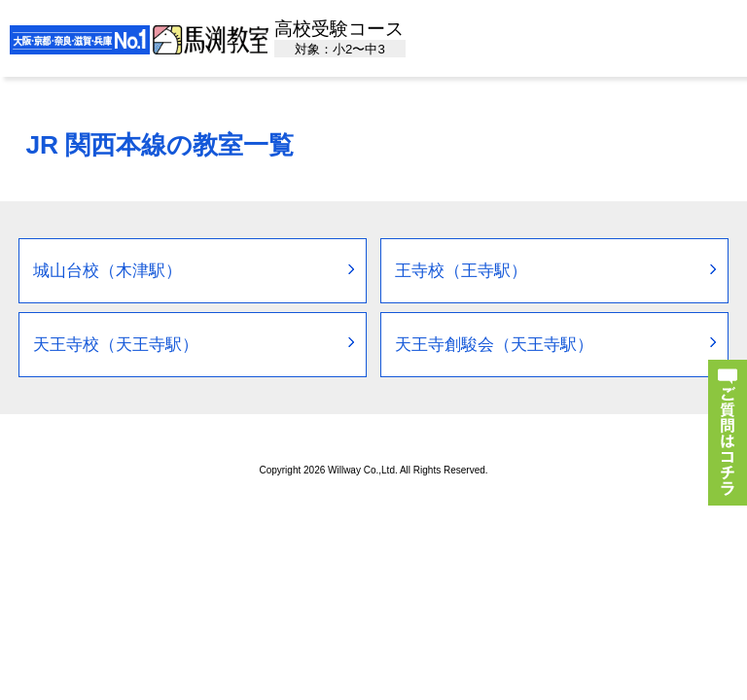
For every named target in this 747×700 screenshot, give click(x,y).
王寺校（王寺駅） (461, 271)
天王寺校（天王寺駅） (116, 345)
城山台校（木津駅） (107, 271)
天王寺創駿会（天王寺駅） (494, 345)
